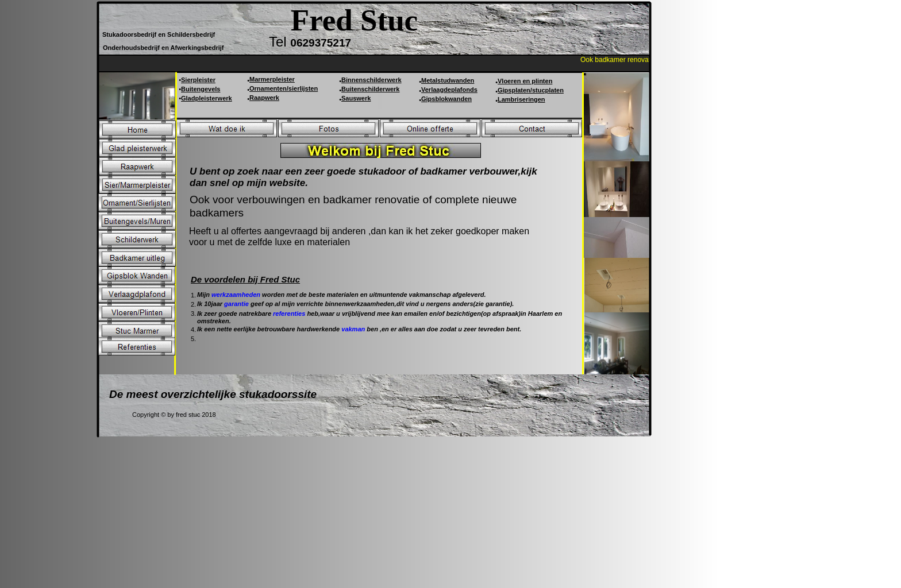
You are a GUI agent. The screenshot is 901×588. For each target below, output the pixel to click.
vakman (354, 329)
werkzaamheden (237, 295)
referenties (290, 314)
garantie (237, 304)
